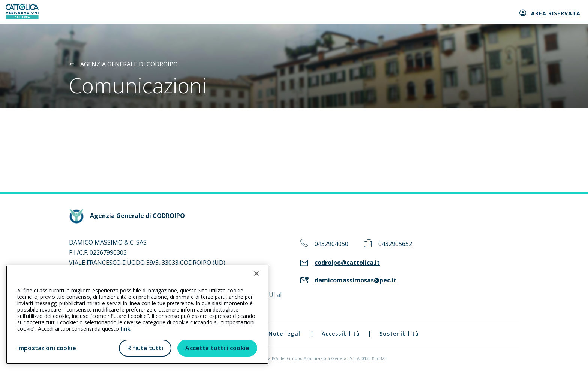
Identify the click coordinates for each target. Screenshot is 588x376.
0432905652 (395, 244)
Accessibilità (341, 333)
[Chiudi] (256, 273)
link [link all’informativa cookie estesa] (126, 329)
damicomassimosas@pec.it (355, 280)
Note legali (286, 333)
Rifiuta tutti (145, 348)
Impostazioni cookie (47, 348)
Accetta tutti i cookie (217, 348)
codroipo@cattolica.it (347, 263)
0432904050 (331, 244)
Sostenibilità (399, 333)
